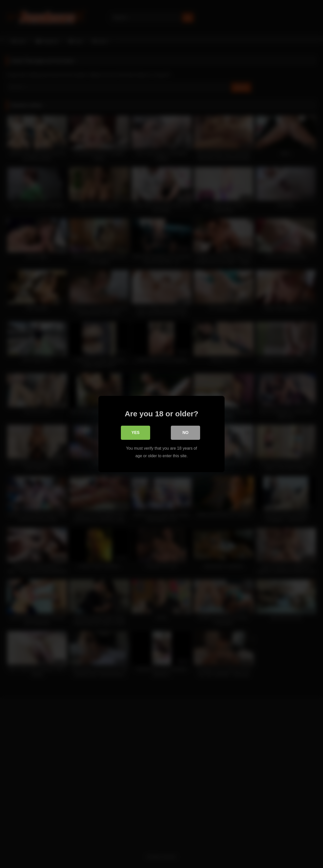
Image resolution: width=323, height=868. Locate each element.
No (185, 433)
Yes (136, 433)
